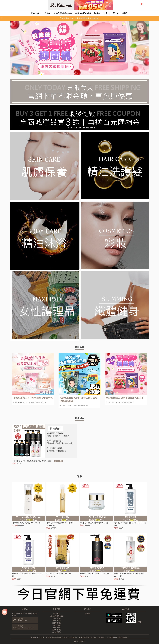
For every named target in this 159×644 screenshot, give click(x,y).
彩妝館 (116, 13)
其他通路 (88, 614)
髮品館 (97, 13)
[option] (80, 48)
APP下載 (126, 609)
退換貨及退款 (57, 628)
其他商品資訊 (57, 632)
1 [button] (67, 74)
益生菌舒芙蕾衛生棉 (63, 13)
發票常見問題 (57, 625)
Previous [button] (13, 48)
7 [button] (88, 74)
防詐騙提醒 (57, 614)
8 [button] (92, 74)
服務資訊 (25, 609)
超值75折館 (36, 13)
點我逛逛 (95, 18)
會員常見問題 (57, 618)
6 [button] (85, 74)
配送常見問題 (57, 630)
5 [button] (81, 74)
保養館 (48, 13)
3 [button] (74, 74)
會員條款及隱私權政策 (57, 616)
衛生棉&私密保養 (83, 13)
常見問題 (57, 609)
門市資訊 (88, 609)
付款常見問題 (57, 621)
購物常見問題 (57, 623)
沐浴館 (106, 13)
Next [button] (146, 48)
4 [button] (78, 74)
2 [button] (71, 74)
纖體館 (125, 13)
